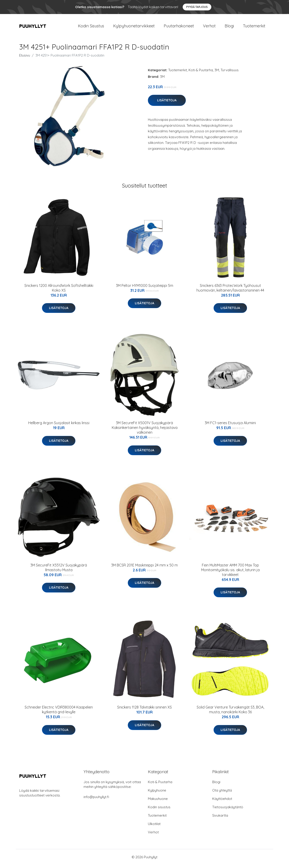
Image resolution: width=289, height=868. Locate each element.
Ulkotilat (154, 827)
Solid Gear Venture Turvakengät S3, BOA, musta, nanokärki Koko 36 (230, 713)
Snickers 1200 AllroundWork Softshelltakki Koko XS (59, 291)
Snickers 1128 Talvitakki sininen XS (144, 710)
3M (217, 73)
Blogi (229, 27)
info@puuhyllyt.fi (96, 800)
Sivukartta (220, 819)
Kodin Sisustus (91, 27)
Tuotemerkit (254, 27)
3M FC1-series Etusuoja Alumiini (230, 426)
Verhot (209, 27)
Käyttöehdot (222, 802)
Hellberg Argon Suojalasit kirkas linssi (59, 426)
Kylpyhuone (157, 793)
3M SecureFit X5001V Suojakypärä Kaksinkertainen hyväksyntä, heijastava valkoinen (145, 431)
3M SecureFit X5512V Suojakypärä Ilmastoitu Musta (59, 571)
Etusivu (25, 58)
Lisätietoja (167, 103)
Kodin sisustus (159, 810)
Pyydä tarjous (197, 7)
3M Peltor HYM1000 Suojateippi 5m (145, 289)
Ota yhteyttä (222, 793)
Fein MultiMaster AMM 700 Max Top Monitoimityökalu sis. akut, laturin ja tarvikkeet (230, 573)
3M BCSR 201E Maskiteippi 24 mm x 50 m (144, 568)
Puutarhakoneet (179, 27)
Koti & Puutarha (201, 73)
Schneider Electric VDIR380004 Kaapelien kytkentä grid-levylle (59, 713)
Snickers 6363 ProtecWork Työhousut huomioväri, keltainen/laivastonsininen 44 (230, 291)
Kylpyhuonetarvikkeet (134, 27)
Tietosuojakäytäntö (228, 810)
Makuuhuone (158, 802)
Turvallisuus (230, 73)
